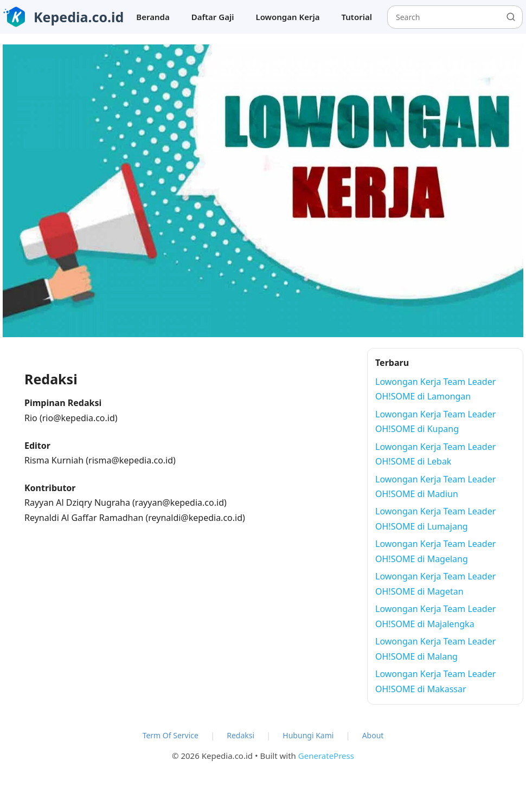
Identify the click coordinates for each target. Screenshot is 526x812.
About (373, 735)
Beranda (153, 17)
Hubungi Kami (308, 735)
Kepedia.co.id (79, 17)
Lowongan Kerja (287, 17)
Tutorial (357, 17)
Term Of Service (171, 735)
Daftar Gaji (213, 17)
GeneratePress (326, 756)
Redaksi (240, 735)
